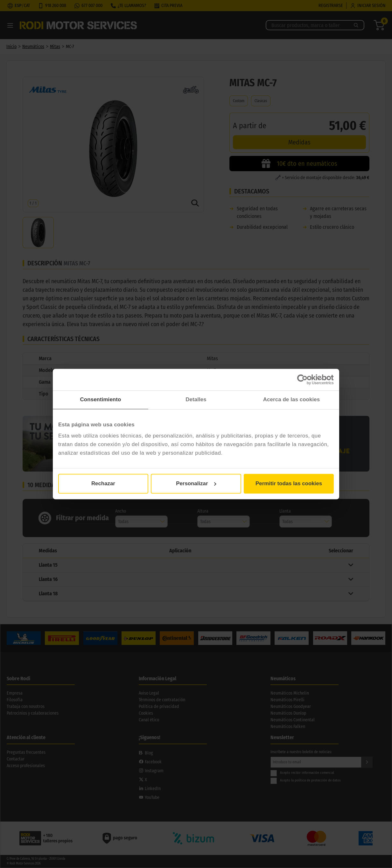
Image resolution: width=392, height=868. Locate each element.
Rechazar (103, 483)
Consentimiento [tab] (101, 400)
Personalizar (196, 483)
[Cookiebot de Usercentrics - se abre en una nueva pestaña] (306, 380)
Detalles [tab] (196, 400)
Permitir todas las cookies (289, 483)
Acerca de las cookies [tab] (291, 400)
